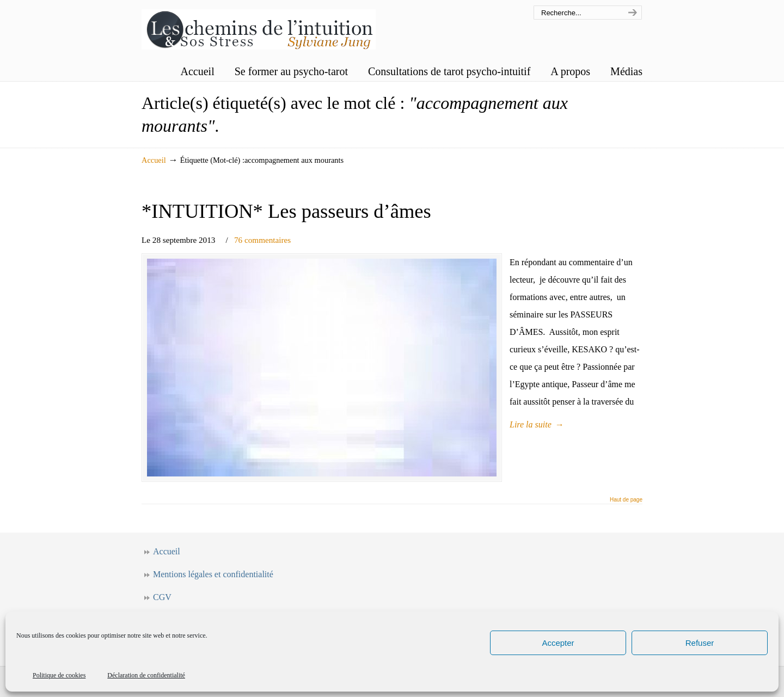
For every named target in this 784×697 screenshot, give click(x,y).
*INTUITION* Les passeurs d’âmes (286, 211)
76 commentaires (262, 240)
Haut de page (626, 500)
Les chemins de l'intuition (259, 26)
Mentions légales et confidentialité (213, 574)
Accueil (154, 160)
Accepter (558, 643)
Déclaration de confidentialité (146, 675)
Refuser (700, 643)
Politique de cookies (59, 675)
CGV (162, 597)
